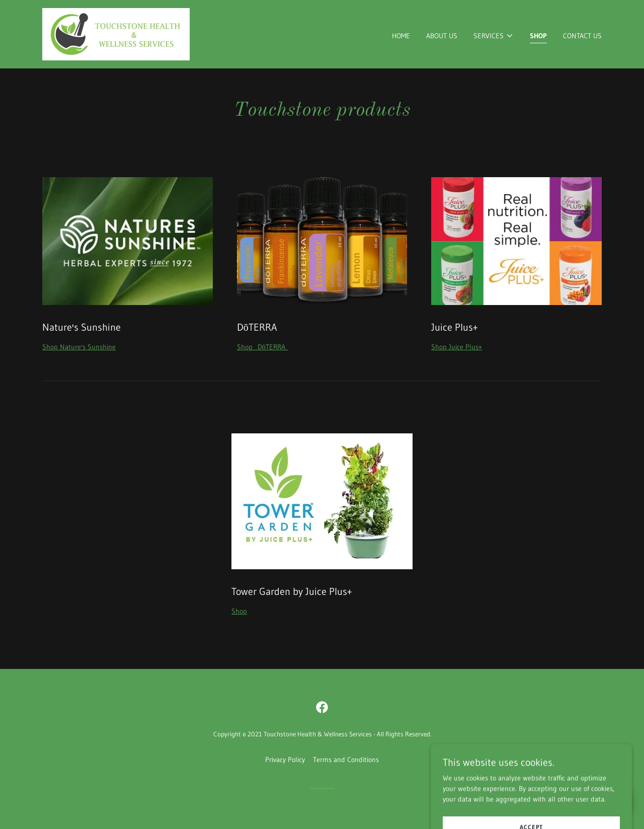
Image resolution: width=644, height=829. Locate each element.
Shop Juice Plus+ (457, 347)
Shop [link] (538, 36)
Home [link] (401, 36)
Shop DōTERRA (263, 347)
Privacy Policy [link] (285, 760)
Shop (239, 611)
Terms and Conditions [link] (346, 760)
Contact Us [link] (582, 36)
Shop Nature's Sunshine (79, 347)
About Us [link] (442, 36)
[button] (494, 36)
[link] (116, 34)
